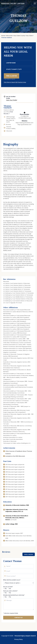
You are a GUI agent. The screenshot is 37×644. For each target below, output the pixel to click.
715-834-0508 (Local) (25, 118)
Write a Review (29, 554)
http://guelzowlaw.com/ (24, 125)
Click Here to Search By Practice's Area (15, 82)
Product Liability (11, 129)
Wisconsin (9, 131)
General (9, 127)
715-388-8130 (25, 116)
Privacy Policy (19, 639)
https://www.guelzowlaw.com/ (25, 123)
